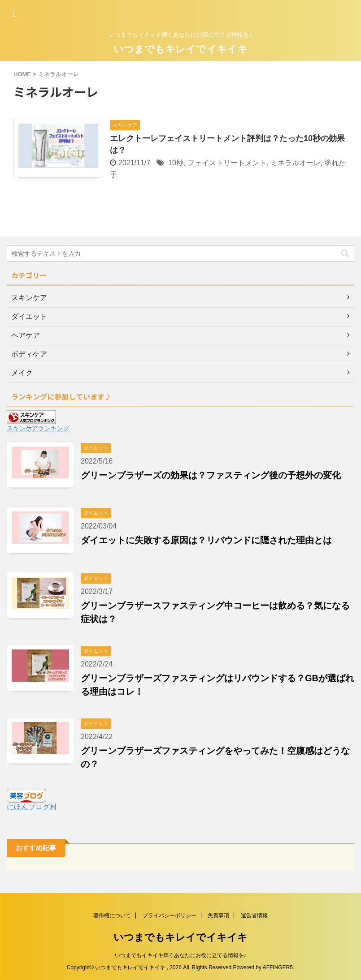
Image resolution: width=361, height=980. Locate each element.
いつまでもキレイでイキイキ (180, 49)
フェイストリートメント (227, 163)
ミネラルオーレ (296, 163)
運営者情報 (254, 916)
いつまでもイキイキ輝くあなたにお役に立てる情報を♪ (181, 955)
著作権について (112, 916)
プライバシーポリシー (170, 916)
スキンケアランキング (38, 428)
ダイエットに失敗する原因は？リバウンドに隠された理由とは (206, 540)
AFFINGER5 (278, 967)
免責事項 (218, 916)
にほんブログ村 (32, 807)
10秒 (176, 163)
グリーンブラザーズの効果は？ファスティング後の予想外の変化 (211, 475)
